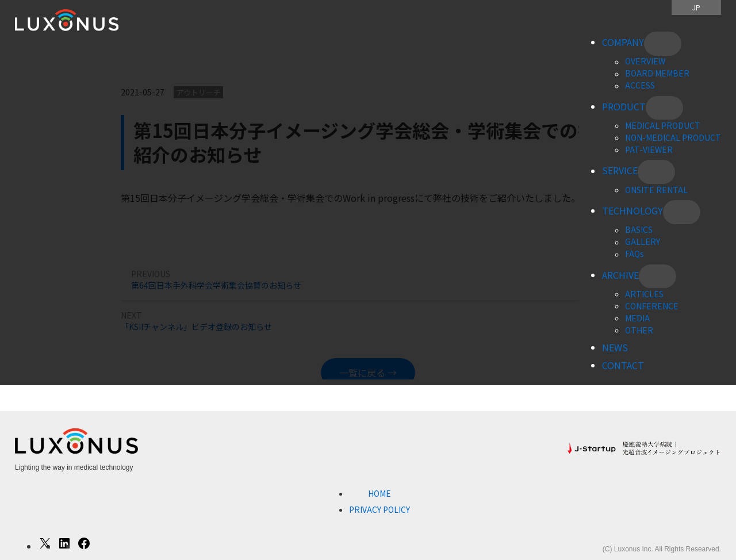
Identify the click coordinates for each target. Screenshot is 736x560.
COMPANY (623, 42)
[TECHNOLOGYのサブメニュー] (682, 212)
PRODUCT (624, 106)
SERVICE (620, 171)
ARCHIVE (620, 275)
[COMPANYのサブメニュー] (663, 44)
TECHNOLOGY (632, 210)
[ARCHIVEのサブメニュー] (658, 277)
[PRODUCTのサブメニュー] (664, 108)
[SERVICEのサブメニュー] (656, 172)
